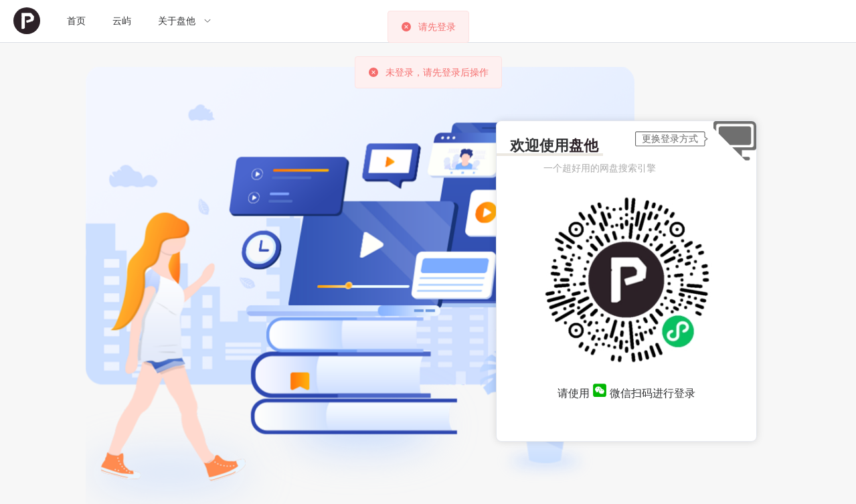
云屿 (122, 21)
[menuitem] (27, 21)
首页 (76, 21)
